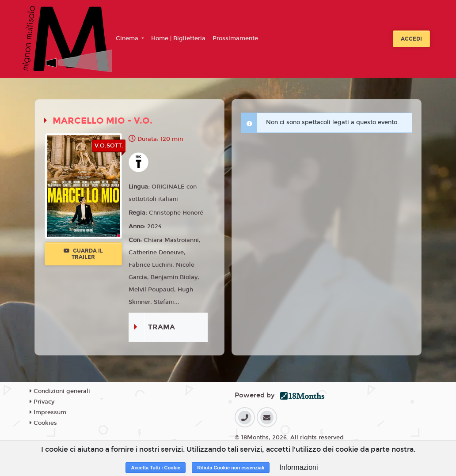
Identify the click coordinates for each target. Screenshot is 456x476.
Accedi (411, 39)
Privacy (42, 402)
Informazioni (298, 467)
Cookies (43, 423)
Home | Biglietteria (178, 38)
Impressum (48, 412)
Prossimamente (235, 38)
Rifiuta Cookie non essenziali (231, 468)
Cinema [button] (128, 38)
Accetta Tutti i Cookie (156, 468)
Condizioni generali (60, 391)
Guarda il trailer (83, 254)
